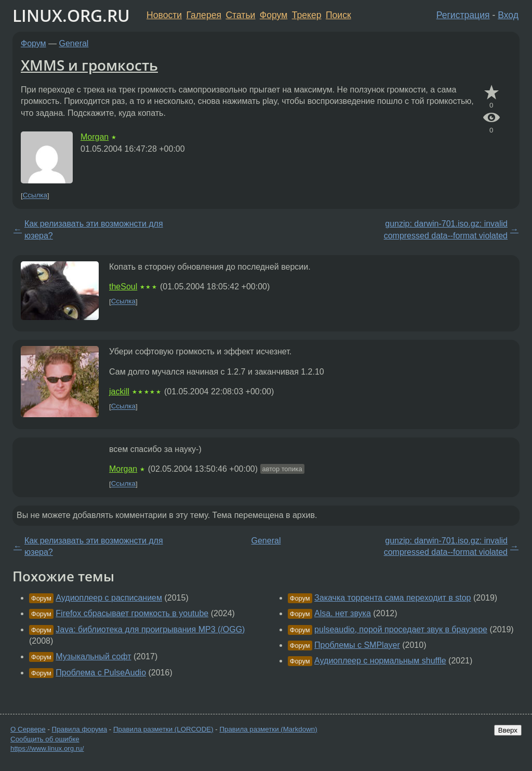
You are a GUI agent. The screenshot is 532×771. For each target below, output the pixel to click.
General (74, 43)
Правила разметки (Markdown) (268, 729)
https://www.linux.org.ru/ (47, 748)
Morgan (95, 137)
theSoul (123, 287)
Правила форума (80, 729)
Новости (164, 15)
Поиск (338, 15)
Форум (274, 15)
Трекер (307, 15)
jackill (119, 391)
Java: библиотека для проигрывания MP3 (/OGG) (150, 629)
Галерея (204, 15)
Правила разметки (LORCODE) (163, 729)
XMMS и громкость (89, 65)
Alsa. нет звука (343, 613)
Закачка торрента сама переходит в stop (393, 598)
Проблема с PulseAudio (101, 673)
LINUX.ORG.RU (71, 15)
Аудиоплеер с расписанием (109, 598)
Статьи (240, 15)
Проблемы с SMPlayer (357, 645)
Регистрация (463, 15)
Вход (508, 15)
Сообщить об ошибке (45, 739)
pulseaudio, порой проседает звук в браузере (401, 629)
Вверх (508, 730)
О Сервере (28, 729)
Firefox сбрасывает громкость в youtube (132, 613)
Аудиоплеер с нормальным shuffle (380, 661)
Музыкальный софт (93, 656)
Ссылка (35, 196)
